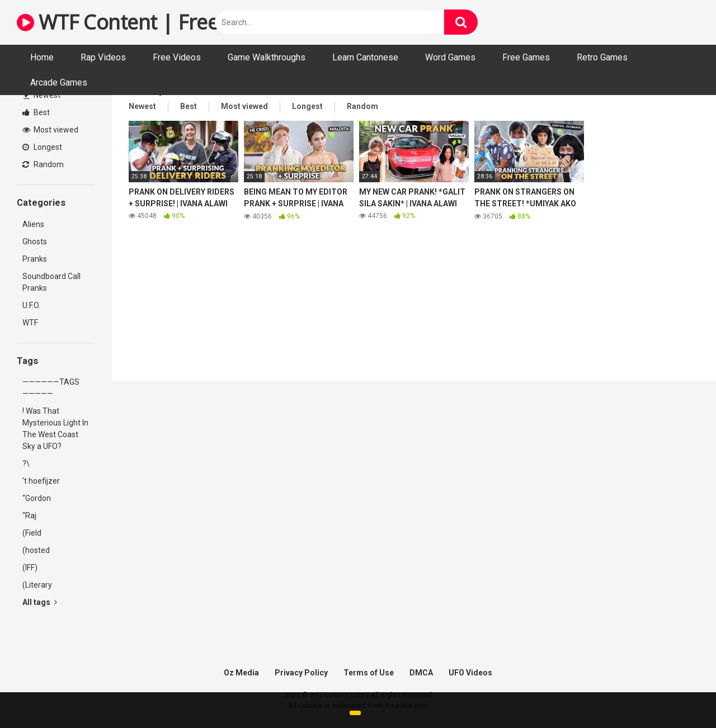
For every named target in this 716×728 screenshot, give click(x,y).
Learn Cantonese (365, 57)
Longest (42, 147)
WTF (30, 323)
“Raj (29, 516)
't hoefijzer (41, 481)
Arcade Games (59, 82)
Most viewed (50, 130)
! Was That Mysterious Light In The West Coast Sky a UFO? (55, 429)
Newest (42, 95)
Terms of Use (369, 673)
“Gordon (37, 498)
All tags (40, 602)
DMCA (421, 673)
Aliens (33, 224)
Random (43, 164)
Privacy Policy (301, 673)
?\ (26, 464)
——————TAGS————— (51, 388)
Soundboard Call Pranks (51, 282)
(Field (32, 533)
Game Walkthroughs (267, 57)
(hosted (36, 550)
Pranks (35, 259)
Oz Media (241, 673)
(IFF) (30, 568)
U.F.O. (31, 305)
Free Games (526, 57)
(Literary (37, 585)
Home (42, 57)
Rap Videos (103, 57)
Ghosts (35, 242)
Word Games (450, 57)
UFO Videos (470, 673)
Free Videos (177, 57)
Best (36, 112)
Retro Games (602, 57)
